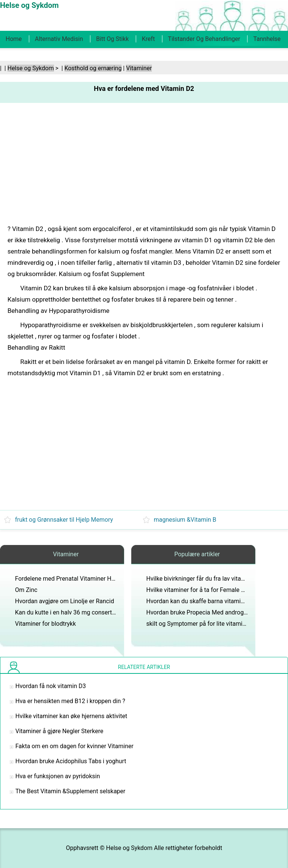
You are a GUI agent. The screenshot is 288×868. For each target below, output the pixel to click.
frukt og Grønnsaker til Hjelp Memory (64, 520)
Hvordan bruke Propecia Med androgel (197, 612)
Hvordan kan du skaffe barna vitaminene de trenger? (216, 601)
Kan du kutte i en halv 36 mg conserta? (67, 612)
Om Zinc (26, 590)
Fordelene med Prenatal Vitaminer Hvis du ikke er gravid (89, 579)
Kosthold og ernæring (93, 68)
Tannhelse (267, 39)
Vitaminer (139, 68)
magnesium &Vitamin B (185, 520)
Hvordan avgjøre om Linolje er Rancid (64, 601)
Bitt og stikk (112, 39)
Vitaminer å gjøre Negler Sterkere (59, 731)
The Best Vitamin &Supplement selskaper (70, 791)
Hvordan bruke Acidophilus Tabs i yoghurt (71, 761)
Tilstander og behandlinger (204, 39)
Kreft (148, 39)
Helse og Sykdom (31, 68)
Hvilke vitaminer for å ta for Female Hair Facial (208, 590)
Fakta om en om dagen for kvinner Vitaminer (74, 746)
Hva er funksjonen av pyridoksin (58, 776)
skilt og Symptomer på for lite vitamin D (199, 624)
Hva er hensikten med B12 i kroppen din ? (70, 701)
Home (14, 39)
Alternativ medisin (59, 39)
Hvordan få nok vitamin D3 (51, 686)
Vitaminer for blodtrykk (45, 624)
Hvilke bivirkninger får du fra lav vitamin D (201, 579)
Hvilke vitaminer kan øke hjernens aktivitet (71, 716)
